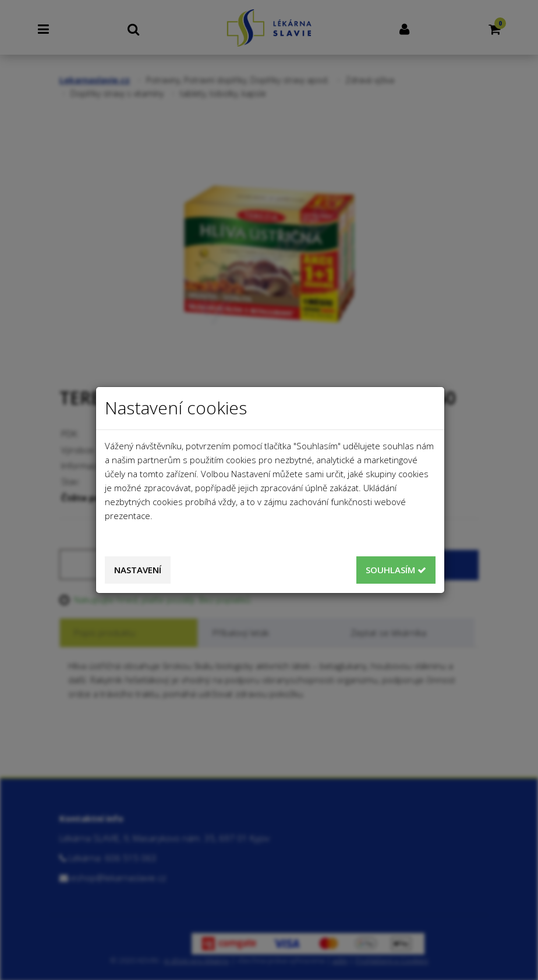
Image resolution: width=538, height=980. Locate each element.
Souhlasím (396, 570)
